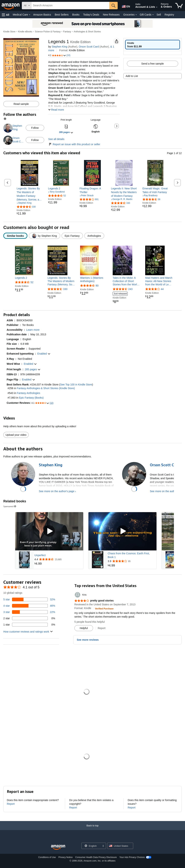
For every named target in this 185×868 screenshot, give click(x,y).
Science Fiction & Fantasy (48, 32)
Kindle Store (9, 32)
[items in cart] (179, 6)
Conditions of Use (47, 857)
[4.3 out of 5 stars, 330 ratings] (121, 203)
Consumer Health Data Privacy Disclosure (96, 857)
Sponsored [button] (10, 506)
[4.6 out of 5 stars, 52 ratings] (57, 195)
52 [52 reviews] (32, 282)
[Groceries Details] (136, 15)
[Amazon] (11, 6)
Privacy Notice (66, 857)
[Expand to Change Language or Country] (103, 846)
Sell (159, 15)
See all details (56, 139)
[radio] (153, 45)
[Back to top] (92, 829)
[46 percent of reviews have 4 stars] (29, 606)
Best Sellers (62, 15)
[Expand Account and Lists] (157, 7)
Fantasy (67, 32)
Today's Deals (91, 15)
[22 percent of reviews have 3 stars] (29, 612)
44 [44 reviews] (162, 289)
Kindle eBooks (25, 32)
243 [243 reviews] (130, 289)
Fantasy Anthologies (28, 393)
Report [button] (102, 628)
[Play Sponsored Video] (49, 531)
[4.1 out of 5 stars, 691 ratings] (89, 199)
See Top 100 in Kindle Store (76, 385)
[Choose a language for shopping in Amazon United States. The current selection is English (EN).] (125, 6)
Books (76, 15)
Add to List (132, 76)
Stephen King (59, 47)
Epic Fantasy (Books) (31, 398)
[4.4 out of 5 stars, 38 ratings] (151, 199)
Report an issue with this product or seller (74, 144)
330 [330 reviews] (65, 289)
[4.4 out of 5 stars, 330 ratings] (26, 207)
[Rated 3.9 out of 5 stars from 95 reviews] (132, 561)
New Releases (111, 15)
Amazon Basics (42, 15)
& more (84, 47)
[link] (30, 194)
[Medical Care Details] (30, 15)
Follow (35, 128)
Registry (169, 15)
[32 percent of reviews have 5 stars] (29, 599)
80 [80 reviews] (97, 286)
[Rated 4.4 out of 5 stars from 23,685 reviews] (58, 559)
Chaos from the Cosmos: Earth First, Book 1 (129, 555)
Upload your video (16, 435)
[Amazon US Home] (58, 847)
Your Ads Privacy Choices (132, 857)
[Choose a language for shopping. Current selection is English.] (91, 846)
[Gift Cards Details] (153, 15)
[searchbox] (70, 6)
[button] (6, 15)
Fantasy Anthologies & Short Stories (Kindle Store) (46, 388)
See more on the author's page (57, 491)
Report (11, 804)
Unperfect (40, 555)
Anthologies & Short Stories (87, 32)
